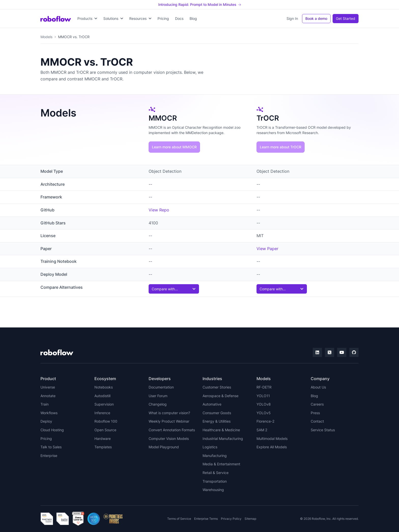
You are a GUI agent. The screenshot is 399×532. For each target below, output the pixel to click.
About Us (318, 387)
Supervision (104, 404)
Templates (103, 447)
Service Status (323, 430)
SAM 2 (262, 430)
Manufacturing (215, 456)
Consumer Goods (217, 413)
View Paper (267, 249)
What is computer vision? (169, 413)
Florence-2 (265, 421)
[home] (56, 19)
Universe (48, 387)
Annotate (48, 396)
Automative (212, 404)
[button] (87, 19)
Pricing (163, 18)
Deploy (46, 421)
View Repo (159, 210)
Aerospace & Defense (220, 396)
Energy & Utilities (217, 421)
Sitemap (250, 519)
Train (45, 404)
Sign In (292, 18)
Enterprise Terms (206, 519)
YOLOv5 (264, 413)
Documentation (161, 387)
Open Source (105, 430)
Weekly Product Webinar (169, 421)
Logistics (210, 447)
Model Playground (164, 447)
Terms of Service (179, 519)
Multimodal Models (272, 438)
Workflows (49, 413)
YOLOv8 (264, 404)
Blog (193, 18)
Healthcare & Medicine (221, 430)
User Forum (158, 396)
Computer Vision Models (169, 438)
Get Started (346, 18)
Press (315, 413)
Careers (317, 404)
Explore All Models (272, 447)
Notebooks (104, 387)
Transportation (215, 481)
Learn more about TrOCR (281, 147)
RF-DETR (264, 387)
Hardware (103, 438)
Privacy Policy (231, 519)
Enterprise (49, 456)
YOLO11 (263, 396)
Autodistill (102, 396)
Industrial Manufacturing (223, 438)
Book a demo (316, 18)
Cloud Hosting (52, 430)
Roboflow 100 (106, 421)
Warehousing (213, 490)
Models (46, 37)
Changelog (158, 404)
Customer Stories (217, 387)
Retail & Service (216, 473)
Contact (317, 421)
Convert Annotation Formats (172, 430)
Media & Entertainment (221, 464)
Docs (179, 18)
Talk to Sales (51, 447)
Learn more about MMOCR (174, 147)
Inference (102, 413)
